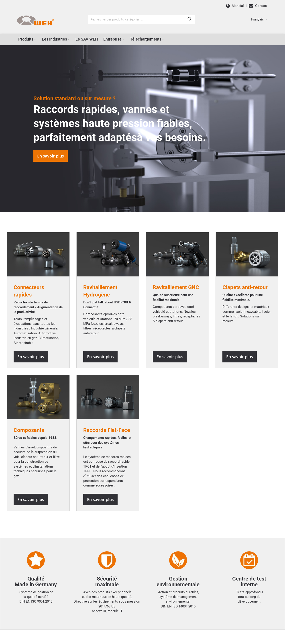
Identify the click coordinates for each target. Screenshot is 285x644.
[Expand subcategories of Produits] (35, 40)
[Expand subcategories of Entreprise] (123, 40)
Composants (29, 430)
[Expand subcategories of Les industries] (69, 40)
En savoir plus (51, 156)
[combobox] (142, 19)
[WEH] (35, 21)
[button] (259, 19)
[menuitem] (27, 39)
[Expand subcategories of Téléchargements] (163, 40)
